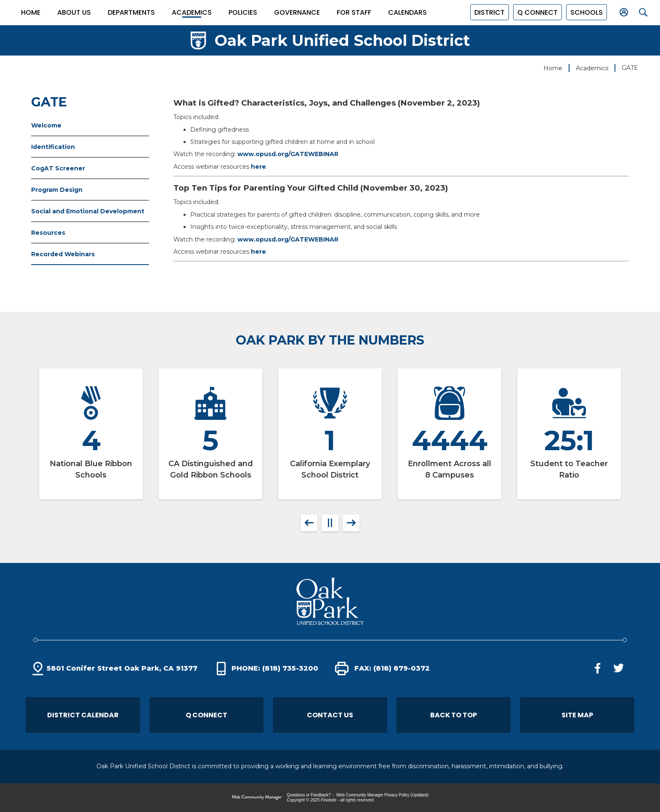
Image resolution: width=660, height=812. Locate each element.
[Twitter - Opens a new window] (618, 669)
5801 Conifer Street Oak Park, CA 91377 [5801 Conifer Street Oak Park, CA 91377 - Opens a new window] (122, 668)
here (258, 167)
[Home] (31, 13)
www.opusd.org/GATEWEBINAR (288, 239)
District (488, 12)
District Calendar (83, 715)
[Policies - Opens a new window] (243, 13)
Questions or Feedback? (309, 795)
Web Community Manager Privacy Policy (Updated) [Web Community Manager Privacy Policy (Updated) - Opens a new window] (382, 795)
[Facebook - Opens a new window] (597, 669)
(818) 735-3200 (290, 668)
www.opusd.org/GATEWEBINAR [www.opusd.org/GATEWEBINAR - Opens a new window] (288, 154)
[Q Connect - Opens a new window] (536, 12)
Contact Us (330, 715)
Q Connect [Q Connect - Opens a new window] (206, 715)
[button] (585, 12)
